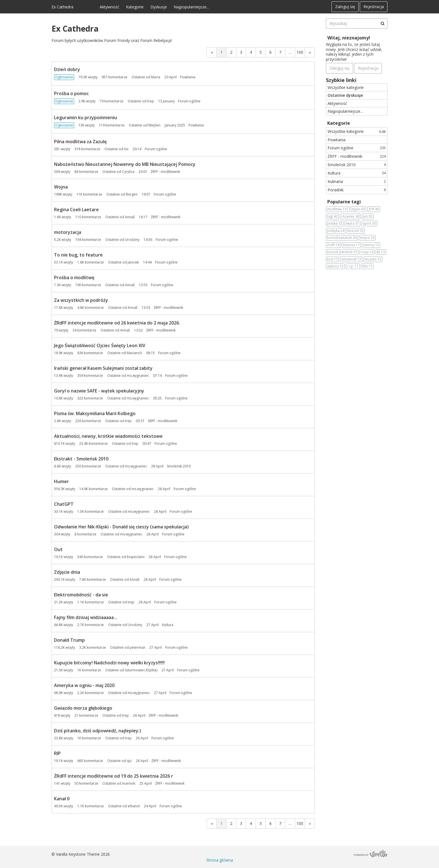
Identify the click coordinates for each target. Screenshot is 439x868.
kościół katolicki (342, 238)
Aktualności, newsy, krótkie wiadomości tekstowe (108, 436)
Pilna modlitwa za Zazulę (80, 142)
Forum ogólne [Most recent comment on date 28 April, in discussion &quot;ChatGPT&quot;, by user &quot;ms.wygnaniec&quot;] (181, 511)
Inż (126, 149)
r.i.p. (353, 266)
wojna (367, 238)
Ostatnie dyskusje (345, 95)
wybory (335, 266)
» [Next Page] (310, 52)
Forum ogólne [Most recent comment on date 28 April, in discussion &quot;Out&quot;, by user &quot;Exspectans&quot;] (176, 557)
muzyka (373, 259)
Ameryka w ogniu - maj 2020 (84, 685)
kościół (356, 231)
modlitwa (338, 209)
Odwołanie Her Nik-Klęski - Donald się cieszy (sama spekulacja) (121, 527)
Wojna (61, 187)
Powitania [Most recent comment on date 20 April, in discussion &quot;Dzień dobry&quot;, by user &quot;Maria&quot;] (188, 77)
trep (151, 101)
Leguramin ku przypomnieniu (86, 117)
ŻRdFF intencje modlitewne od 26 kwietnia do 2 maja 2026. (117, 323)
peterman (137, 647)
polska (335, 224)
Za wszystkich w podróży (81, 300)
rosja (367, 252)
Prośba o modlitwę (74, 277)
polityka (336, 231)
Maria (156, 77)
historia (351, 245)
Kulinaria (357, 181)
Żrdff (333, 245)
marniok (129, 783)
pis (368, 217)
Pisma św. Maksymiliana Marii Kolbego (95, 413)
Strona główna (220, 860)
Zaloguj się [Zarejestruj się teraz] (339, 68)
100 (300, 52)
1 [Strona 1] (221, 52)
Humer (61, 481)
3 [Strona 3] (241, 52)
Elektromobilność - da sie (81, 595)
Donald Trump (69, 640)
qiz (129, 761)
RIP (57, 753)
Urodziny (132, 240)
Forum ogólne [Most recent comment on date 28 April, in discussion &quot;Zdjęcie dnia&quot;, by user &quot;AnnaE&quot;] (171, 579)
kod (332, 259)
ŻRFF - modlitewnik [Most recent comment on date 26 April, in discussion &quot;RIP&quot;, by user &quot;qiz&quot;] (166, 761)
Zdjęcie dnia (67, 572)
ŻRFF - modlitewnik (357, 156)
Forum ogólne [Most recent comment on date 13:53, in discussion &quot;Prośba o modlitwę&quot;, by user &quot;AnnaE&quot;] (162, 285)
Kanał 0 (62, 799)
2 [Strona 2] (231, 52)
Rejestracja (374, 7)
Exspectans (136, 557)
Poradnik (357, 190)
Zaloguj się (345, 7)
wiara (352, 224)
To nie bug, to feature (78, 255)
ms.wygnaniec (138, 376)
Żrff (374, 209)
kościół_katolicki (342, 252)
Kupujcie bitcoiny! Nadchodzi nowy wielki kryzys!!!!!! (109, 663)
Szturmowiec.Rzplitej (141, 670)
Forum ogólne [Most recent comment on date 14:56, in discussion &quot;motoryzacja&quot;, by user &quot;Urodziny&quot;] (167, 240)
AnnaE (130, 217)
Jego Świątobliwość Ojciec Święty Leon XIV (100, 345)
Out (58, 549)
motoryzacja (68, 232)
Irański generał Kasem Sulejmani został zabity (103, 368)
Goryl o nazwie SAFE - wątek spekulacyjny (99, 391)
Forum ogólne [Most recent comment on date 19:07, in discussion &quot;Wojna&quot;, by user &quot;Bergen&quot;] (165, 194)
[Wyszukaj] (382, 23)
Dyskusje (159, 7)
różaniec (350, 217)
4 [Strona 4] (251, 52)
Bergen (132, 194)
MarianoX (134, 353)
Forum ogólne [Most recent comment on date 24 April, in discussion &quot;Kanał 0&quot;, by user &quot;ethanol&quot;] (171, 806)
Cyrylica (128, 172)
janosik (133, 262)
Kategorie (135, 7)
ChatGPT (64, 504)
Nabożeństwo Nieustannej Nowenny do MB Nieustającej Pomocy (125, 164)
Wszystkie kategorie (346, 87)
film (367, 266)
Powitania (337, 140)
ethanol (134, 806)
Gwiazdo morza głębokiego (83, 708)
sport (369, 224)
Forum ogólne (357, 148)
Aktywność (109, 7)
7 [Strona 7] (280, 52)
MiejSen (154, 125)
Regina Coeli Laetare (76, 210)
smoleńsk (351, 259)
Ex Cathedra (62, 7)
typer (359, 209)
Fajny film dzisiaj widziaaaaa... (86, 617)
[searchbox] (357, 23)
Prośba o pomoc (71, 93)
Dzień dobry (67, 69)
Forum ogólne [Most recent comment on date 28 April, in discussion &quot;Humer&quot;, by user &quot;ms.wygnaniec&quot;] (185, 489)
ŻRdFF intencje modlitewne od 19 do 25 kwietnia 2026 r (114, 776)
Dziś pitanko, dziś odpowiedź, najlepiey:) (98, 731)
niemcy (371, 245)
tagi (332, 217)
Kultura (357, 173)
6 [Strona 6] (270, 52)
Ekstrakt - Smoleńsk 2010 (81, 459)
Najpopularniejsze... (191, 7)
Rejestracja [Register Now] (368, 68)
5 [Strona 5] (261, 52)
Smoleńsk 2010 (357, 165)
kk (381, 252)
